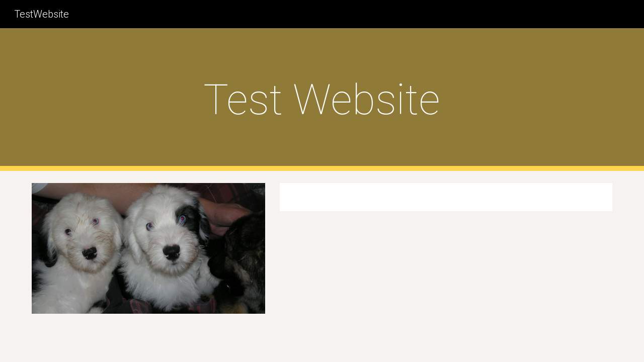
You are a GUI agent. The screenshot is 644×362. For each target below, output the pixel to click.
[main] (322, 100)
